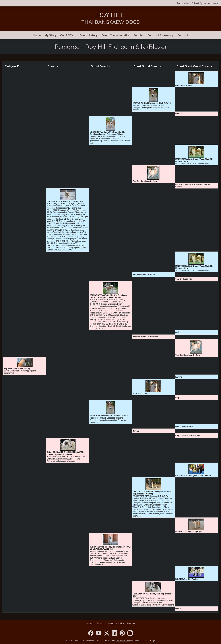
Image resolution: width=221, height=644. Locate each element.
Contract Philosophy (161, 35)
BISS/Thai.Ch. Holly (184, 86)
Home (37, 35)
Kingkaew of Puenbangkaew (188, 436)
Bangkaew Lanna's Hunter (144, 274)
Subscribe (183, 3)
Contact (183, 35)
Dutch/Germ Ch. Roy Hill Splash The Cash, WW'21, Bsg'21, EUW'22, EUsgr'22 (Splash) (65, 202)
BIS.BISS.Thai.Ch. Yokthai (187, 579)
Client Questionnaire (205, 3)
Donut (178, 609)
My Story (50, 35)
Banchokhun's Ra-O (184, 426)
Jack (177, 332)
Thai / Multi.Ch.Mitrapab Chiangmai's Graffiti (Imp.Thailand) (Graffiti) (152, 493)
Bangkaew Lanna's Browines (145, 337)
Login (153, 641)
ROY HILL (110, 15)
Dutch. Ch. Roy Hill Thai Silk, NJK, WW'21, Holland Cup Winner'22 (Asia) (65, 453)
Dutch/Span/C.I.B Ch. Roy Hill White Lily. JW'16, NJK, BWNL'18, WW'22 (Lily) (110, 548)
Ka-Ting (179, 377)
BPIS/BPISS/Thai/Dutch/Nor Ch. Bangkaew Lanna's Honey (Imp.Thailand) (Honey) (108, 296)
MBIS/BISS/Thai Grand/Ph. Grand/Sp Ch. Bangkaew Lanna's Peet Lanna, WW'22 (107, 133)
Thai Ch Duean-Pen (184, 279)
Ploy (177, 398)
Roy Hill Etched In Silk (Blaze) (17, 369)
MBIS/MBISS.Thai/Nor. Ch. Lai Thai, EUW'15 (151, 103)
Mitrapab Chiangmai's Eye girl (189, 531)
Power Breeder (123, 641)
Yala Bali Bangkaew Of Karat (145, 181)
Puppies (139, 35)
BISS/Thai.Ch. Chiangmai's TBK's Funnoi (193, 476)
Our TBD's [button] (67, 35)
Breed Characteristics (115, 35)
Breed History (88, 35)
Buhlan (179, 114)
